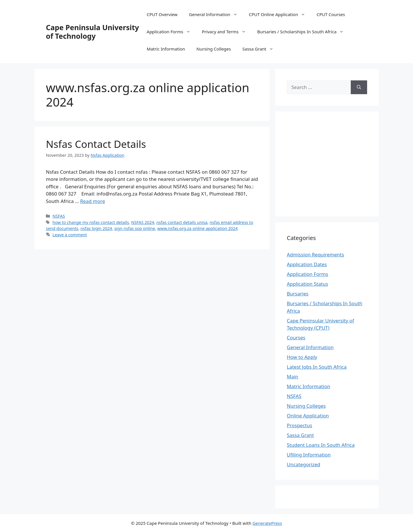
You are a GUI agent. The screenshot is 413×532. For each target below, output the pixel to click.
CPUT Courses (331, 14)
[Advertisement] (335, 163)
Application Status (307, 284)
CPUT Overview (162, 14)
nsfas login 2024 (96, 228)
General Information (216, 14)
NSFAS (59, 216)
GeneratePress (267, 523)
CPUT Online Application (280, 14)
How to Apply (302, 357)
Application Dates (307, 264)
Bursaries (298, 294)
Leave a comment (70, 235)
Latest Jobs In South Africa (317, 367)
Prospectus (299, 425)
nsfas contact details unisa (182, 222)
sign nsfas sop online (135, 228)
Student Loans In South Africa (321, 445)
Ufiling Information (309, 455)
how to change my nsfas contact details (91, 222)
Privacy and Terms (227, 32)
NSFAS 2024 (143, 222)
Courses (296, 337)
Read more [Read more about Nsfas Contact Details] (92, 201)
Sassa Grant (261, 49)
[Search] (359, 87)
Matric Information (166, 49)
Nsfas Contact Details (96, 144)
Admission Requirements (315, 255)
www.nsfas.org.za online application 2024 (197, 228)
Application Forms (172, 32)
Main (293, 377)
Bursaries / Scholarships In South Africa (303, 32)
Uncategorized (304, 464)
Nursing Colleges (214, 49)
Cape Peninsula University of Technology (92, 32)
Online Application (308, 416)
